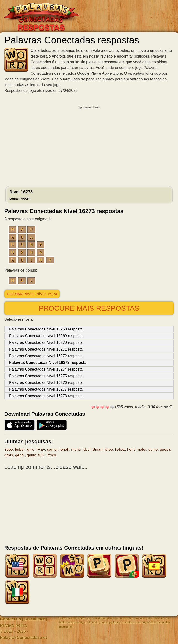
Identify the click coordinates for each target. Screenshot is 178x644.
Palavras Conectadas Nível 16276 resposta (46, 383)
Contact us (11, 619)
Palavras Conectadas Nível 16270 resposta (46, 343)
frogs (52, 455)
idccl (86, 449)
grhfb (9, 455)
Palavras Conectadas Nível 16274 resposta (46, 369)
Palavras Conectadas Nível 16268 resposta (46, 329)
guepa (165, 449)
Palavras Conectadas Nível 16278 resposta (46, 396)
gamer (52, 449)
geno (20, 455)
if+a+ (41, 449)
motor (141, 449)
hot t (131, 449)
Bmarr (98, 449)
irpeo (9, 449)
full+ (42, 455)
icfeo (109, 449)
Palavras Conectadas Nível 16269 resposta (46, 336)
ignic (30, 449)
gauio (31, 455)
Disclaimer (35, 619)
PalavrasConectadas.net (24, 637)
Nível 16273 (21, 195)
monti (76, 449)
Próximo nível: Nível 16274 (32, 294)
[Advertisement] (89, 145)
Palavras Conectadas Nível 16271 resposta (46, 349)
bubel (19, 449)
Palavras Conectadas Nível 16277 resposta (46, 389)
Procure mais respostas (89, 308)
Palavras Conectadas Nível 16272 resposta (46, 356)
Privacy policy (14, 625)
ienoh (64, 449)
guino (153, 449)
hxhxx (120, 449)
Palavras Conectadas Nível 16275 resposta (46, 376)
